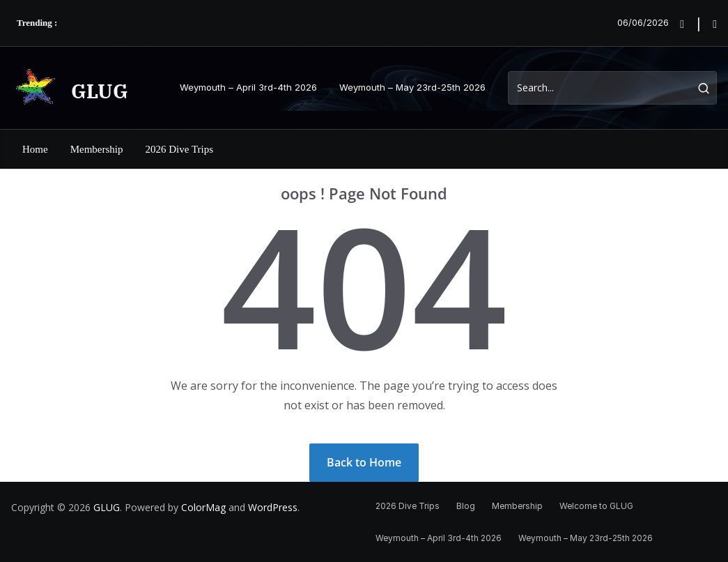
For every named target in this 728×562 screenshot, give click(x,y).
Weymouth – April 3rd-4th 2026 (248, 87)
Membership (97, 149)
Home (35, 149)
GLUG (100, 91)
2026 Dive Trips (180, 149)
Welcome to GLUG (596, 506)
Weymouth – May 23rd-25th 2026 (412, 87)
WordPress (273, 507)
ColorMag (203, 507)
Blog (466, 506)
